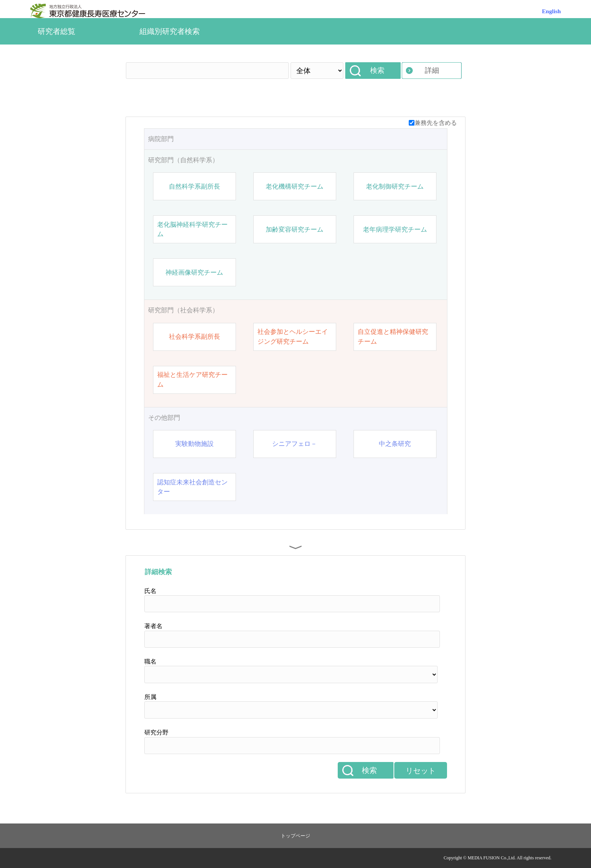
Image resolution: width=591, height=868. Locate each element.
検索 (377, 70)
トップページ (295, 836)
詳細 (432, 70)
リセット (421, 771)
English (551, 11)
